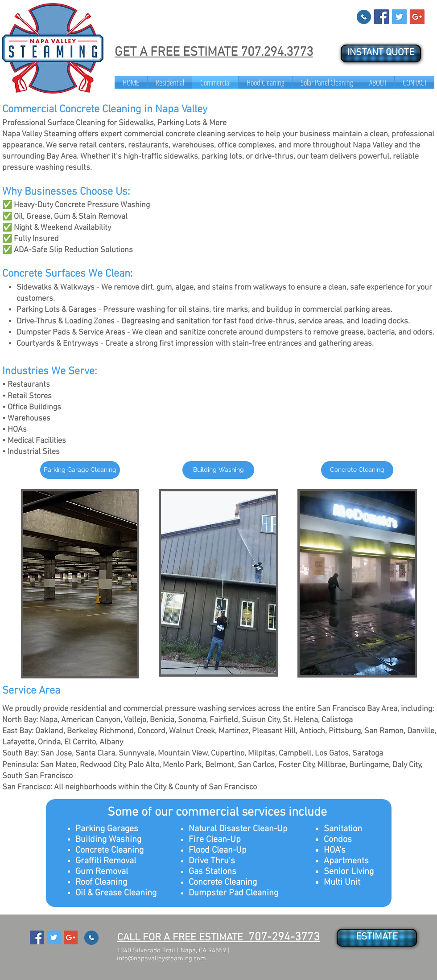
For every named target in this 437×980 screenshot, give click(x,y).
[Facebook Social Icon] (381, 17)
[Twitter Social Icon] (399, 17)
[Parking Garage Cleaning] (80, 470)
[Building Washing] (218, 470)
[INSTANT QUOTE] (381, 53)
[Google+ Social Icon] (417, 17)
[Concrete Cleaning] (357, 470)
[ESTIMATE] (377, 938)
